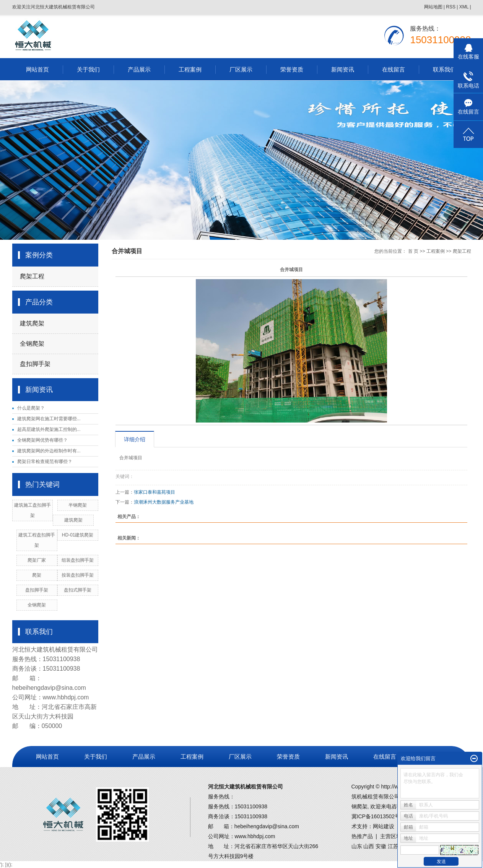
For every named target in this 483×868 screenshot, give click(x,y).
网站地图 (433, 7)
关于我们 (88, 69)
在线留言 (394, 69)
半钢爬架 (78, 505)
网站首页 (37, 69)
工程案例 (190, 69)
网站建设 (384, 826)
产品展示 (139, 69)
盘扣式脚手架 (78, 590)
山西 (369, 846)
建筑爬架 (32, 323)
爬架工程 (32, 276)
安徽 (381, 846)
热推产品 (362, 836)
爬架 (37, 575)
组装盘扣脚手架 (78, 560)
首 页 (413, 251)
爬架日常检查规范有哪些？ (45, 462)
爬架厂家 (37, 560)
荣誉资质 (292, 69)
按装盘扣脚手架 (78, 575)
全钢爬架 (32, 344)
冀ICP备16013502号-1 (378, 816)
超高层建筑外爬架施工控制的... (49, 429)
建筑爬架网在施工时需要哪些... (49, 419)
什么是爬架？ (31, 408)
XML (464, 7)
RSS (451, 7)
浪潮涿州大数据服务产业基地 (164, 502)
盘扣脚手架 (35, 364)
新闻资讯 (343, 69)
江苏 (393, 846)
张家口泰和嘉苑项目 (154, 492)
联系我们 (444, 69)
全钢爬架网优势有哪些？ (42, 440)
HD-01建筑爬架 (78, 535)
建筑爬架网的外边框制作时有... (49, 451)
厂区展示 (241, 69)
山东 (357, 846)
